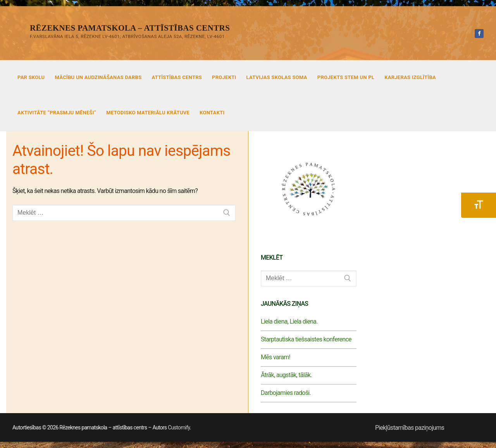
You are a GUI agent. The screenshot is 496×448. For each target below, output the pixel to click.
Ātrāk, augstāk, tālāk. (286, 375)
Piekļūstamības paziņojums (410, 428)
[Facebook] (479, 34)
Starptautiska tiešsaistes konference (306, 339)
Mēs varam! (276, 357)
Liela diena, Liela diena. (289, 321)
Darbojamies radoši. (286, 393)
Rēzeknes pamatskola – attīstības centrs (130, 28)
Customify (179, 427)
